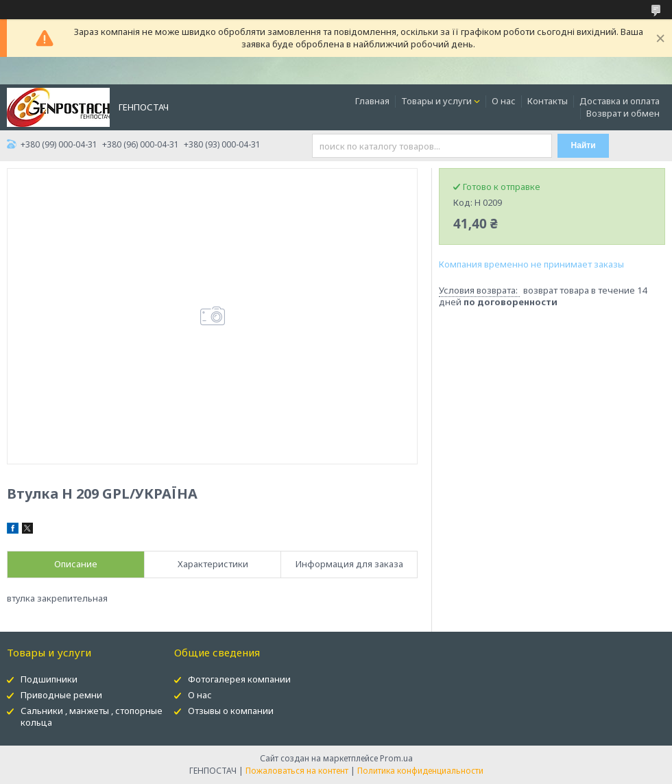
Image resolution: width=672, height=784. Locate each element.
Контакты (548, 101)
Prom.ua (396, 758)
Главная (372, 101)
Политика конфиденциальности (420, 771)
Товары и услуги (436, 101)
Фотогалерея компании (239, 679)
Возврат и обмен (623, 113)
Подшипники (49, 679)
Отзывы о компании (231, 711)
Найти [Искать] (584, 145)
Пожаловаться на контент (297, 771)
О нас (504, 101)
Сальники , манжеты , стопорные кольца (92, 716)
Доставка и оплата (620, 101)
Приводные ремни (61, 695)
